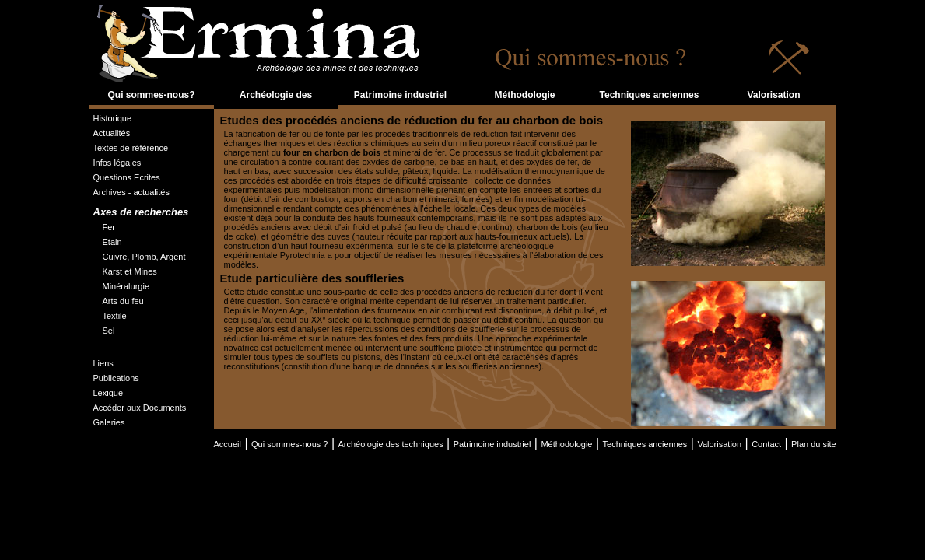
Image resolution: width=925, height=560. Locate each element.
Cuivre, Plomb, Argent (144, 257)
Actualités (112, 133)
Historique (113, 118)
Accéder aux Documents (140, 408)
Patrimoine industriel (400, 95)
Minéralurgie (126, 286)
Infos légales (117, 163)
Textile (115, 316)
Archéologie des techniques (276, 105)
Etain (112, 242)
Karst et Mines (130, 271)
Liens (103, 363)
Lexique (109, 393)
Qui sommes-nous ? (289, 444)
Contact (766, 444)
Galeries (109, 422)
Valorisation (773, 95)
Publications (116, 378)
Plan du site (813, 444)
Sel (109, 331)
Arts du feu (123, 301)
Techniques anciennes (650, 95)
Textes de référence (131, 148)
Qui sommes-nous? (151, 95)
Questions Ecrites (127, 177)
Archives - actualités (131, 192)
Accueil (228, 444)
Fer (109, 227)
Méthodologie (525, 95)
